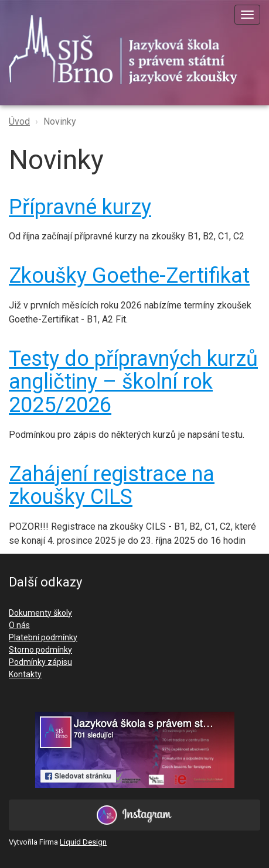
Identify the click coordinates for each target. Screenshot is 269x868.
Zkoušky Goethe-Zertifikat (129, 276)
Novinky (60, 121)
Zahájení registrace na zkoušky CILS (112, 486)
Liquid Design (83, 842)
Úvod (19, 121)
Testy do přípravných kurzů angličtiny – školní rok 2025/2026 (133, 382)
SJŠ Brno (132, 50)
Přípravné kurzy (80, 207)
